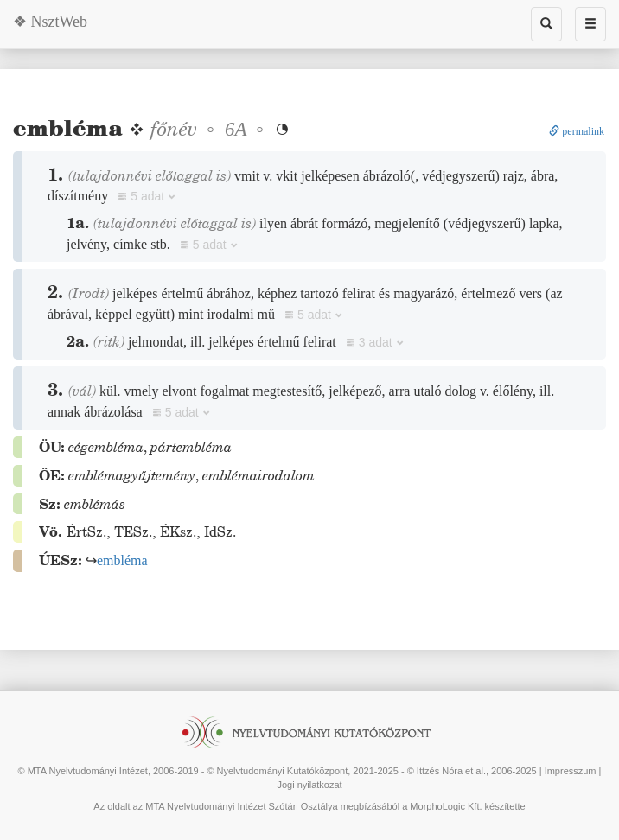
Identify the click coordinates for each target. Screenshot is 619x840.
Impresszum (571, 771)
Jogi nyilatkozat (309, 785)
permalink (577, 131)
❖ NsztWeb (50, 22)
